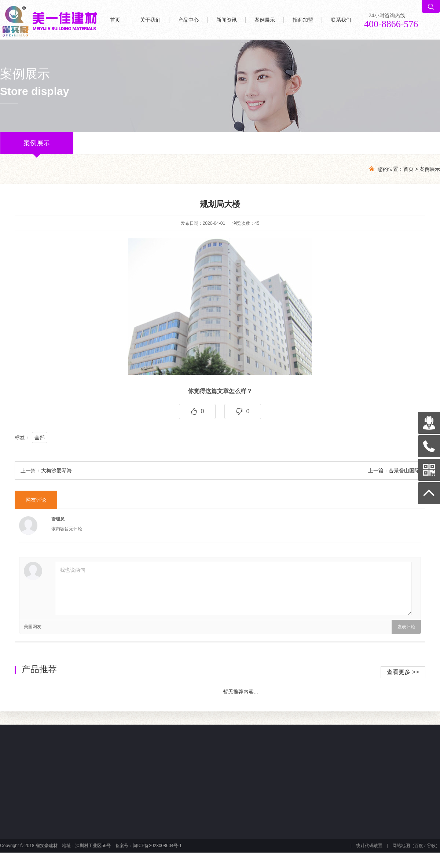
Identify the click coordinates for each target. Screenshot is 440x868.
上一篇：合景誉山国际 (394, 470)
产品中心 (188, 20)
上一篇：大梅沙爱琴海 (46, 470)
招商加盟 (303, 20)
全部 (40, 437)
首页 (115, 20)
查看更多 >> (403, 672)
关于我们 (150, 20)
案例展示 (265, 20)
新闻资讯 (227, 20)
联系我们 (341, 20)
